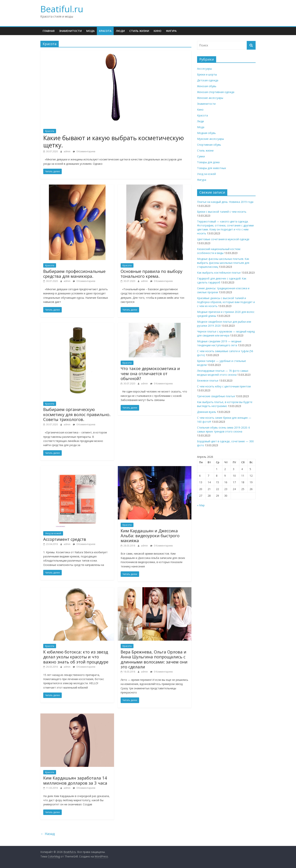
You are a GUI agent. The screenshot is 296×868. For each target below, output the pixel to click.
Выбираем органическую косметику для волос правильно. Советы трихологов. (77, 414)
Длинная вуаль (207, 412)
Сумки (201, 156)
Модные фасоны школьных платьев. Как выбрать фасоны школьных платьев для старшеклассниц (223, 263)
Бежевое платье (208, 381)
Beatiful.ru (62, 9)
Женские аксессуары (210, 98)
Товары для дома (208, 162)
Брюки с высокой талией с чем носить (222, 212)
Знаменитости (70, 31)
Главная (49, 31)
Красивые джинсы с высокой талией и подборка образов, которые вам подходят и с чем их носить (226, 302)
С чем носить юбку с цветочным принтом (224, 386)
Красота (105, 31)
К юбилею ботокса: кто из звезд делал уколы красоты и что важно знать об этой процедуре (76, 657)
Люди (120, 31)
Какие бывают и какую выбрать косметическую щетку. (114, 141)
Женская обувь (207, 86)
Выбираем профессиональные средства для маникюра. (74, 274)
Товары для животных (212, 168)
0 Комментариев (84, 151)
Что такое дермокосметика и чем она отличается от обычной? (150, 373)
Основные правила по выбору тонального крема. (151, 274)
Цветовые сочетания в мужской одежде (223, 239)
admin (67, 151)
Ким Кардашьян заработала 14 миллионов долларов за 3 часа (75, 780)
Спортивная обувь (209, 145)
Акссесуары (204, 69)
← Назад (48, 834)
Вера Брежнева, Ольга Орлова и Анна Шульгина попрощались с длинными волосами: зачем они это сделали (154, 659)
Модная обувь (206, 133)
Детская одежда (208, 80)
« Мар (201, 505)
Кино (158, 31)
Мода (90, 31)
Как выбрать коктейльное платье (219, 273)
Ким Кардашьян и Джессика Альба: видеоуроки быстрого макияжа (150, 536)
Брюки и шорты (207, 74)
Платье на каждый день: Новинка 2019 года (225, 202)
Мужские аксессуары (210, 139)
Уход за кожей (53, 533)
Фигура (171, 31)
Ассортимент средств (65, 539)
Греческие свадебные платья (216, 396)
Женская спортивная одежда (216, 92)
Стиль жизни (139, 31)
